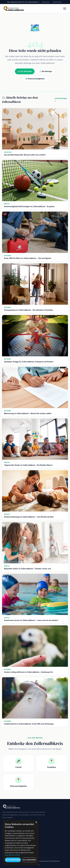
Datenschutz (57, 2)
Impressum (46, 2)
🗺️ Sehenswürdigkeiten (35, 79)
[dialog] (21, 843)
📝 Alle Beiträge (45, 71)
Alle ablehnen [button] (29, 860)
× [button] (36, 822)
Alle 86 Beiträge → (61, 100)
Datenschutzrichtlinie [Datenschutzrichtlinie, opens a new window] (12, 855)
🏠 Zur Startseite (25, 71)
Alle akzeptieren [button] (13, 860)
